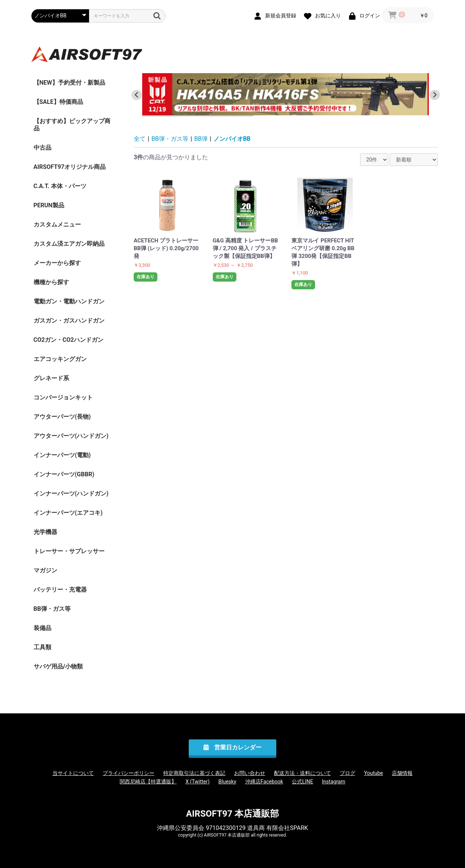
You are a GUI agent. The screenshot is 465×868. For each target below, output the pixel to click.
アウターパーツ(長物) (62, 417)
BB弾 (201, 139)
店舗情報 (402, 773)
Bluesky (227, 782)
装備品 (42, 628)
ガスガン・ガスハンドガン (69, 321)
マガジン (45, 570)
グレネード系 (51, 378)
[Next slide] (435, 95)
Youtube (374, 773)
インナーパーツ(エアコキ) (68, 513)
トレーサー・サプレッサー (69, 551)
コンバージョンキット (63, 397)
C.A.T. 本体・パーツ (60, 186)
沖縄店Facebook (264, 782)
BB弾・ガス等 (52, 609)
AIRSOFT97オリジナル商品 (70, 167)
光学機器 (45, 532)
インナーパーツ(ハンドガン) (71, 493)
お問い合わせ (250, 773)
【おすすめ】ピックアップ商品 (72, 125)
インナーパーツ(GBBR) (64, 474)
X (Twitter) (197, 782)
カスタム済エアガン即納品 (69, 244)
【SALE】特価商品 (58, 102)
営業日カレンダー (238, 747)
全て (140, 139)
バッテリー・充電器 (60, 590)
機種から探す (51, 282)
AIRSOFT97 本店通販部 (233, 814)
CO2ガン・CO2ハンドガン (69, 340)
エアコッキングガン (60, 359)
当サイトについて (73, 773)
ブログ (348, 773)
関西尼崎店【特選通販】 (148, 782)
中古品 (42, 148)
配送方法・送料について (302, 773)
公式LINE (302, 782)
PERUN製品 (49, 205)
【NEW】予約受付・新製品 (69, 83)
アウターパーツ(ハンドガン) (71, 436)
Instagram (334, 782)
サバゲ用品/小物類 (58, 666)
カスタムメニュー (57, 224)
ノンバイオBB (232, 139)
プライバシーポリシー (129, 773)
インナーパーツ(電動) (62, 455)
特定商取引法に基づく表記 (194, 773)
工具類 (42, 647)
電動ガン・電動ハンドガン (69, 301)
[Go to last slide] (137, 95)
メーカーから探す (57, 263)
